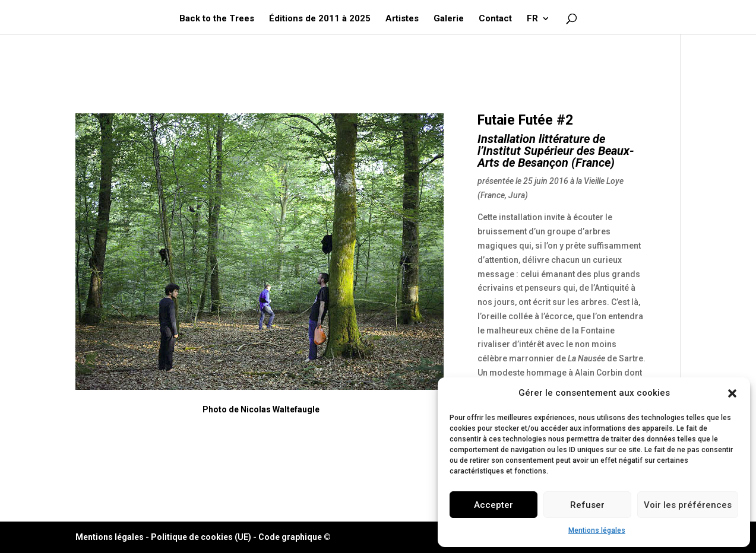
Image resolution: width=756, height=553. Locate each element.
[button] (732, 393)
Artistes (402, 19)
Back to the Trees (217, 19)
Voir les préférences (688, 505)
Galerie (449, 19)
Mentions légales (597, 530)
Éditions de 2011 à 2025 (320, 19)
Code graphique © (295, 537)
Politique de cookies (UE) (201, 537)
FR (532, 19)
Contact (495, 19)
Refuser (587, 505)
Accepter (494, 505)
